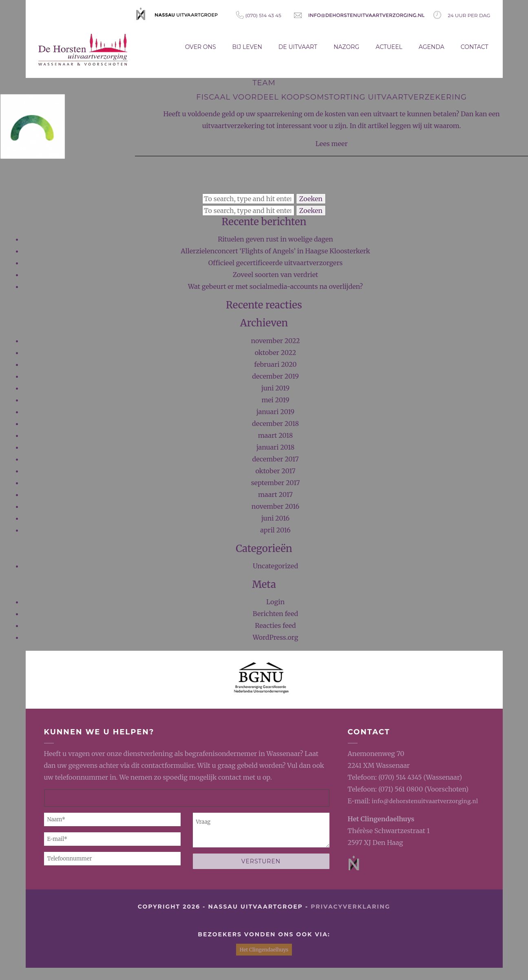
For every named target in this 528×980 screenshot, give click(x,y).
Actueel (389, 47)
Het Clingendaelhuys (381, 819)
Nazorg (346, 47)
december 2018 (275, 423)
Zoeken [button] (311, 199)
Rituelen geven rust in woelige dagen (275, 239)
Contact (475, 47)
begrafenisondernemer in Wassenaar (242, 754)
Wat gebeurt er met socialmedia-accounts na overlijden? (275, 286)
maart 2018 (276, 435)
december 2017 (275, 459)
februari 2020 (275, 364)
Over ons (201, 47)
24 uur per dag (462, 15)
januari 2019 (276, 412)
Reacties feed (275, 625)
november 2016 (275, 506)
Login (275, 602)
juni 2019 (275, 388)
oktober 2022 (276, 353)
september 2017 (276, 483)
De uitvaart (298, 47)
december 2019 (275, 376)
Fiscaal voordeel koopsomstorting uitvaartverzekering (331, 97)
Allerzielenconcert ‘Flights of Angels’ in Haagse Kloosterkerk (275, 251)
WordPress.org (276, 637)
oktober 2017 (275, 471)
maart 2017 (275, 494)
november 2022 (276, 341)
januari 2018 (276, 447)
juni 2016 (276, 518)
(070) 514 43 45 (259, 15)
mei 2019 (275, 400)
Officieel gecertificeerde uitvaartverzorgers (276, 263)
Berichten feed (275, 614)
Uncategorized (275, 566)
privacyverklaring (350, 907)
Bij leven (247, 47)
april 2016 (275, 530)
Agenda (432, 47)
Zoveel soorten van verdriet (276, 275)
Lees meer (332, 144)
